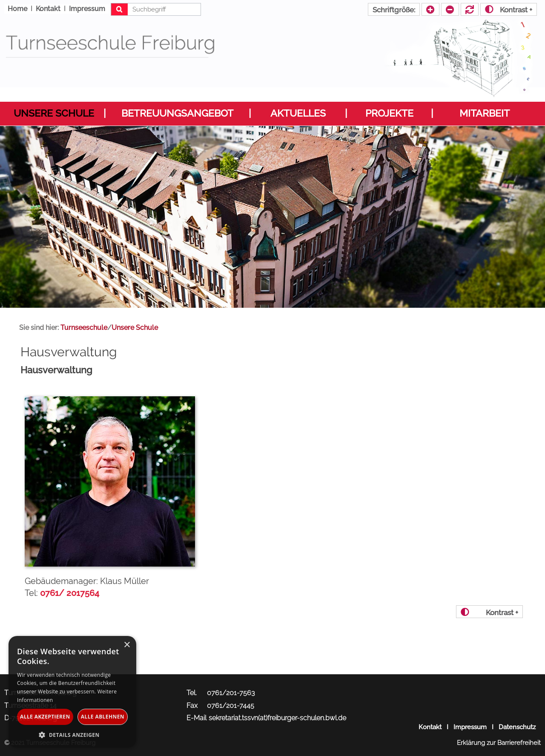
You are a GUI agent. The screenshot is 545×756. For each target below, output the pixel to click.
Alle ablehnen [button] (103, 717)
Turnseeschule (84, 328)
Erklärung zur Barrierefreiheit (499, 743)
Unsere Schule (54, 113)
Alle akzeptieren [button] (45, 717)
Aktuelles (298, 113)
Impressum (470, 727)
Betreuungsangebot (177, 113)
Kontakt (430, 727)
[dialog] (72, 692)
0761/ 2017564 (70, 593)
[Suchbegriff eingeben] (156, 9)
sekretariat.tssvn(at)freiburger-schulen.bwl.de (277, 718)
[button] (72, 735)
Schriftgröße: (394, 10)
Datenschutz (517, 727)
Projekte (389, 113)
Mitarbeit (485, 113)
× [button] (127, 645)
